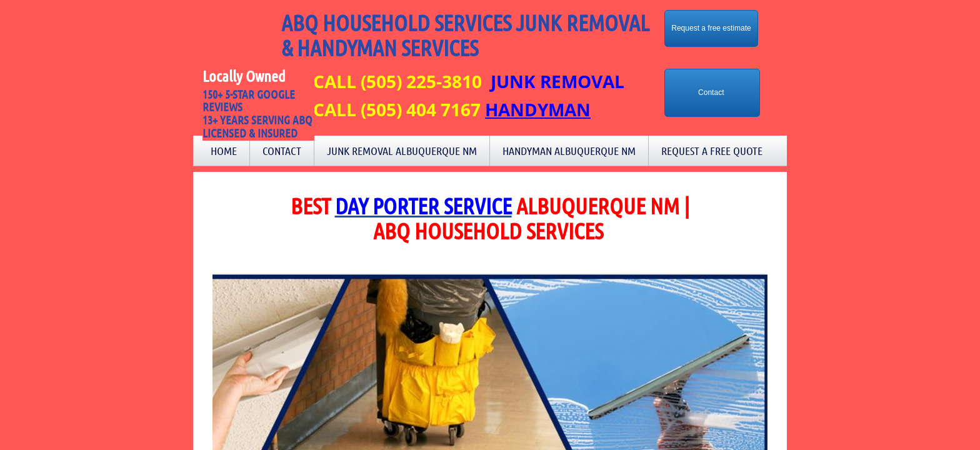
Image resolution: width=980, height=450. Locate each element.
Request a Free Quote (712, 151)
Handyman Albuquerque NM (569, 151)
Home (224, 151)
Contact (282, 151)
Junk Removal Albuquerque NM (402, 151)
